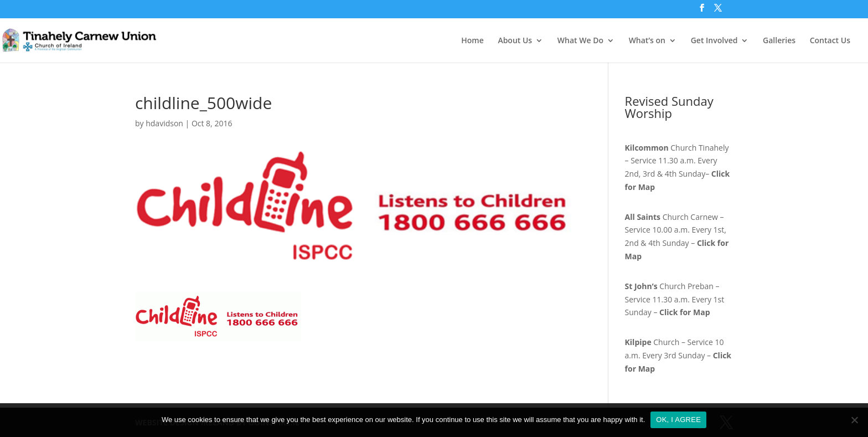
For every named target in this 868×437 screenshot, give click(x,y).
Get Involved (714, 41)
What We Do (580, 41)
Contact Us (830, 41)
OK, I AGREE (678, 420)
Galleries (779, 41)
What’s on (647, 41)
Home (472, 41)
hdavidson (164, 123)
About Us (515, 41)
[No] (854, 420)
